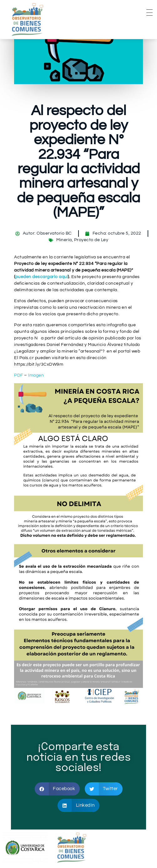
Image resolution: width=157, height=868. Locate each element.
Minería (64, 240)
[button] (57, 789)
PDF (19, 375)
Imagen (36, 375)
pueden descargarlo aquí (42, 277)
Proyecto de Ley (91, 240)
